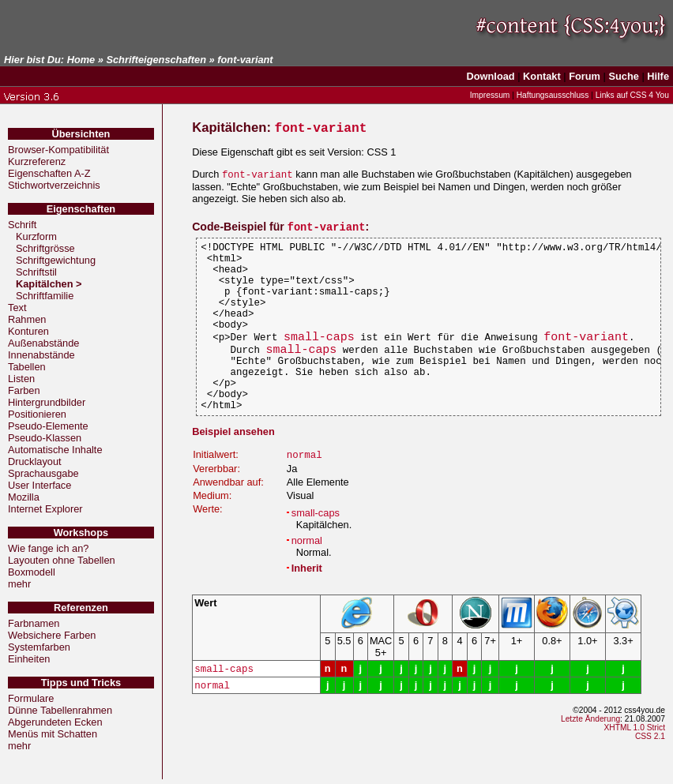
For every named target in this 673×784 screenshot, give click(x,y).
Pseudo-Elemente (48, 426)
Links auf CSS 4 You (632, 95)
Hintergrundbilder (47, 402)
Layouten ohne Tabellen (62, 560)
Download (491, 76)
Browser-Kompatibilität (58, 150)
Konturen (28, 331)
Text (17, 308)
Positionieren (37, 414)
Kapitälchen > (50, 284)
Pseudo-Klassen (45, 438)
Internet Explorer (45, 509)
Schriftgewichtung (56, 260)
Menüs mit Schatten (53, 734)
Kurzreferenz (37, 161)
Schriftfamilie (45, 296)
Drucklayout (35, 461)
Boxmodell (32, 572)
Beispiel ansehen (233, 473)
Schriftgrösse (45, 248)
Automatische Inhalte (55, 450)
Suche (623, 76)
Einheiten (29, 659)
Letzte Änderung (590, 762)
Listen (21, 379)
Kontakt (542, 76)
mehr (19, 584)
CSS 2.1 (650, 780)
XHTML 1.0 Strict (634, 771)
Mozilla (24, 497)
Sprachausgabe (43, 473)
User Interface (39, 485)
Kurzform (36, 236)
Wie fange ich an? (48, 548)
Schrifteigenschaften (156, 60)
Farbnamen (34, 623)
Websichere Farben (52, 635)
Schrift (22, 225)
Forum (585, 76)
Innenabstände (41, 355)
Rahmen (27, 319)
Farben (24, 390)
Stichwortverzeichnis (54, 185)
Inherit (307, 610)
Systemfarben (39, 647)
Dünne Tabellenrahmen (60, 710)
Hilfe (658, 76)
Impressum (490, 95)
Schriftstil (36, 272)
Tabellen (27, 367)
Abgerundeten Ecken (55, 722)
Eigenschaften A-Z (49, 173)
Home (81, 60)
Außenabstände (43, 343)
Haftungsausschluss (553, 95)
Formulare (31, 698)
